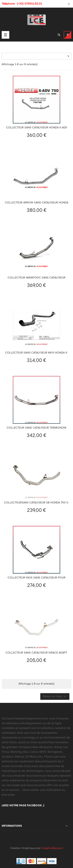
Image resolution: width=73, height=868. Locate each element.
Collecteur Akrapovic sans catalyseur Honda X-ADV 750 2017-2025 (36, 278)
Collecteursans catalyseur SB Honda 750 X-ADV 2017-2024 (36, 503)
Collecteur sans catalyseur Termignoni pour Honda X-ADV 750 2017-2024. (36, 428)
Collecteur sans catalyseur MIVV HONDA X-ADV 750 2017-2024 (37, 353)
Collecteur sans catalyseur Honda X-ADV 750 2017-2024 (37, 128)
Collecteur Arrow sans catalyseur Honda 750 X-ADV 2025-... (37, 203)
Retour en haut (55, 696)
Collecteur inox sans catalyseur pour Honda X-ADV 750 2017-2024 (36, 578)
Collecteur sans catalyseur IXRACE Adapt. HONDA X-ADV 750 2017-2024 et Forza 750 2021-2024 (36, 653)
